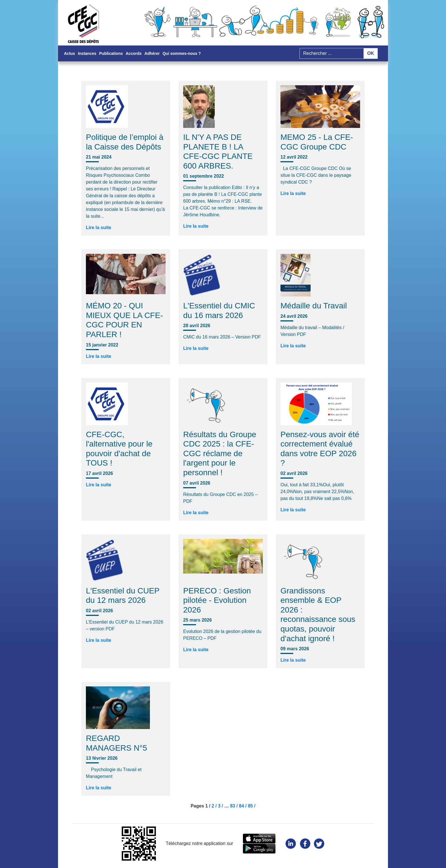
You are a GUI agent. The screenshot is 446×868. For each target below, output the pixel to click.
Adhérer (152, 53)
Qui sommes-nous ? (182, 53)
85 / (252, 806)
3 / (221, 806)
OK (371, 53)
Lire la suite (99, 228)
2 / (215, 806)
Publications (111, 53)
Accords (134, 53)
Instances (87, 53)
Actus (70, 53)
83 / (235, 806)
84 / (243, 806)
